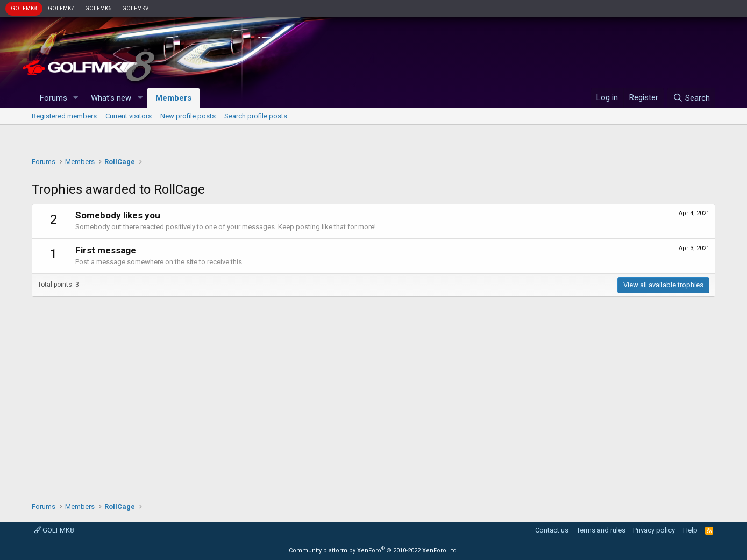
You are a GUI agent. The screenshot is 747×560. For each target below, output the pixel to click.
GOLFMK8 (24, 8)
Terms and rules (601, 530)
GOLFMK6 (98, 8)
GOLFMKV (135, 8)
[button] (75, 98)
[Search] (691, 98)
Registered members (64, 116)
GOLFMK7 (61, 8)
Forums (54, 98)
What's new (111, 98)
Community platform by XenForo (373, 551)
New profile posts (188, 116)
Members (173, 98)
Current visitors (129, 116)
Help (690, 530)
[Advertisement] (373, 138)
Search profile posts (256, 116)
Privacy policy (654, 530)
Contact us (552, 530)
